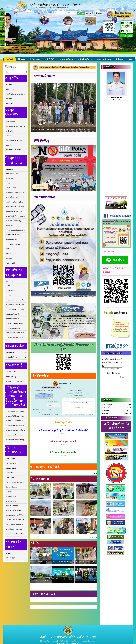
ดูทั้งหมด (94, 538)
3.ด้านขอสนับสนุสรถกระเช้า (64, 442)
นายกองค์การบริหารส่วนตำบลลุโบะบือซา (116, 100)
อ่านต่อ (95, 473)
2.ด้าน (42, 431)
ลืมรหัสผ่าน (99, 13)
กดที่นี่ (64, 445)
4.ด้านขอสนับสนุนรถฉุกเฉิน (63, 452)
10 (88, 296)
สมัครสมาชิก (90, 13)
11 (93, 296)
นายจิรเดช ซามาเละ (116, 97)
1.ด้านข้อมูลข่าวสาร (64, 422)
